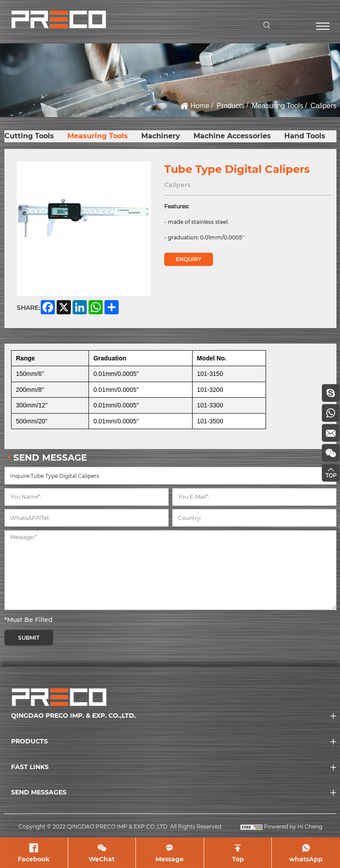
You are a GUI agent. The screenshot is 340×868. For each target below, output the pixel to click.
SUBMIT (29, 638)
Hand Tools (305, 136)
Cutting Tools (29, 136)
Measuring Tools (278, 106)
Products (230, 106)
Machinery (161, 136)
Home (200, 106)
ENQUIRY (189, 259)
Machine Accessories (232, 136)
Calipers (323, 106)
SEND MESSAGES (39, 792)
